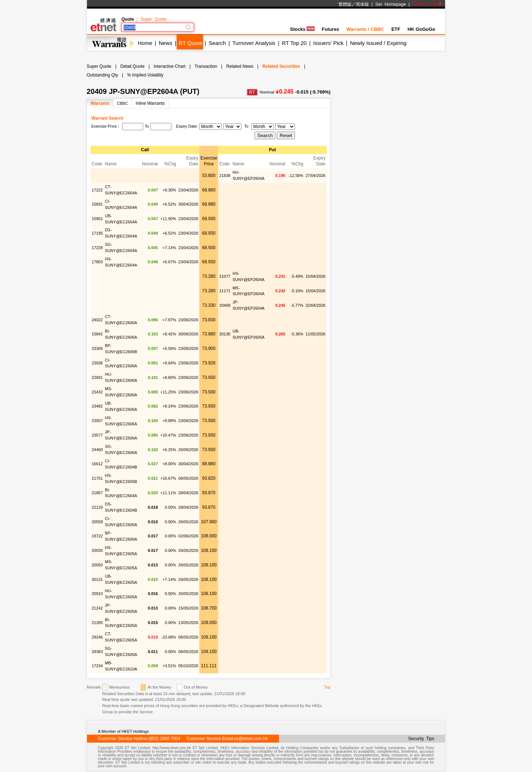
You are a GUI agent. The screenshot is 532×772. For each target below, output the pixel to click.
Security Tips (421, 739)
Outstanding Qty (102, 75)
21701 (97, 478)
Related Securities (281, 66)
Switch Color (427, 4)
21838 (225, 176)
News (166, 43)
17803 (97, 262)
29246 (97, 637)
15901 (97, 219)
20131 (97, 579)
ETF (396, 29)
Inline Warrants (150, 103)
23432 (97, 392)
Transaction (206, 66)
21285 (97, 623)
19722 (97, 536)
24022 (97, 320)
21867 (97, 493)
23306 (97, 348)
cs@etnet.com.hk (251, 739)
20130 (225, 334)
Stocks (302, 29)
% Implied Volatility (145, 75)
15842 (97, 334)
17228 (97, 248)
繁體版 (345, 4)
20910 (97, 594)
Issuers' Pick (328, 43)
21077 (225, 276)
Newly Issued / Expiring (378, 43)
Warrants (100, 103)
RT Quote (190, 43)
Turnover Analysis (254, 43)
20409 (225, 305)
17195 (97, 233)
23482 (97, 406)
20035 (97, 550)
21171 (225, 291)
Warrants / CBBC (365, 29)
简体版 (362, 4)
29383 (97, 652)
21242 (97, 608)
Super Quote (153, 19)
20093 (97, 565)
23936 (97, 363)
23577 (97, 435)
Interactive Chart (170, 66)
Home (145, 43)
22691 (97, 377)
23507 (97, 421)
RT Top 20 (294, 43)
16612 (97, 464)
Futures (331, 29)
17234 (97, 666)
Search (217, 43)
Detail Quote (132, 66)
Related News (240, 66)
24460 (97, 450)
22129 (97, 507)
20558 (97, 522)
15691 (97, 204)
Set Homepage (391, 4)
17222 (97, 190)
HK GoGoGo (421, 29)
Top (327, 687)
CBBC (123, 103)
